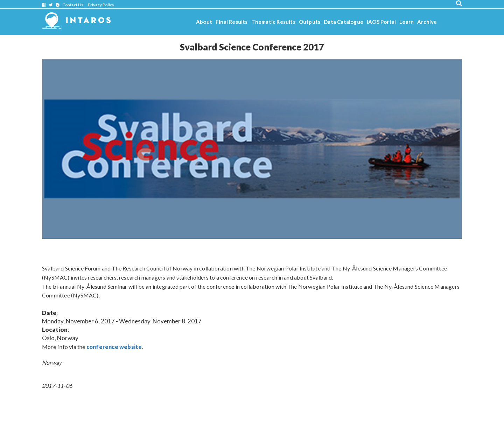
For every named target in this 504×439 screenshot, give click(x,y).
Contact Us (73, 5)
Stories (205, 41)
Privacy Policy (101, 5)
